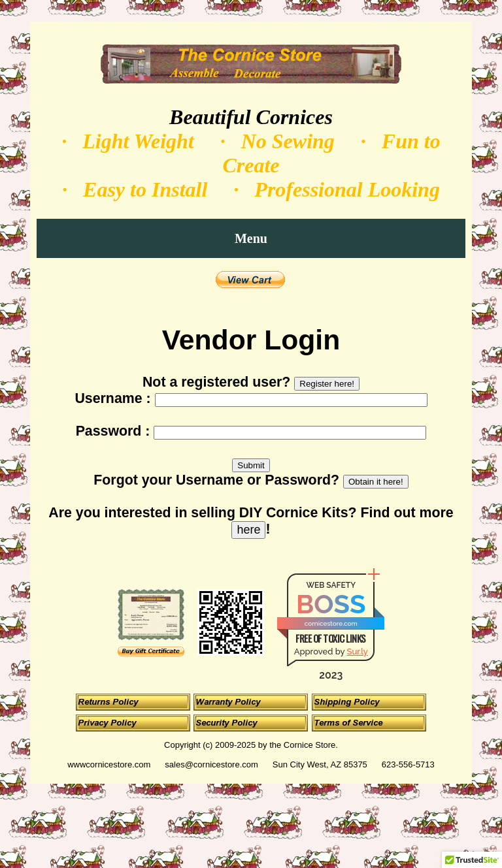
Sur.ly (358, 651)
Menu (251, 238)
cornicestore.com (331, 623)
